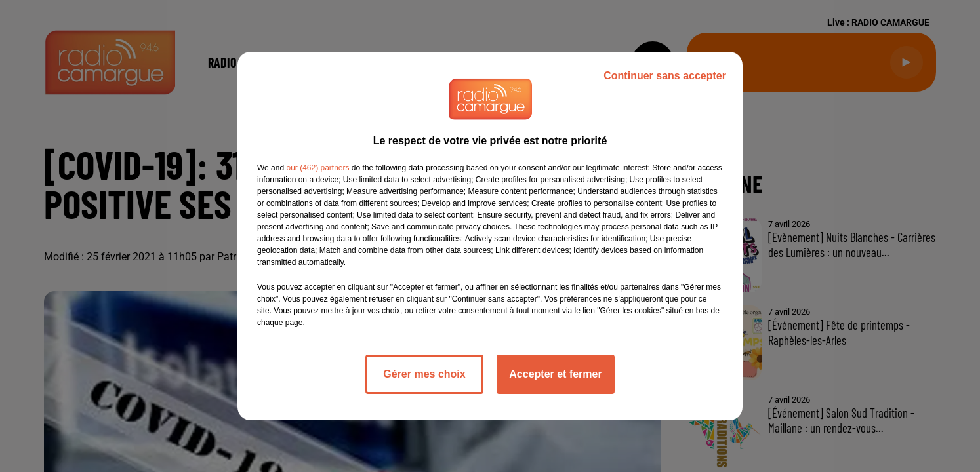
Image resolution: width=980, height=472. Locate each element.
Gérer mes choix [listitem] (424, 374)
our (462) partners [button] (317, 168)
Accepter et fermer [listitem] (555, 374)
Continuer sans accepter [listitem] (665, 76)
